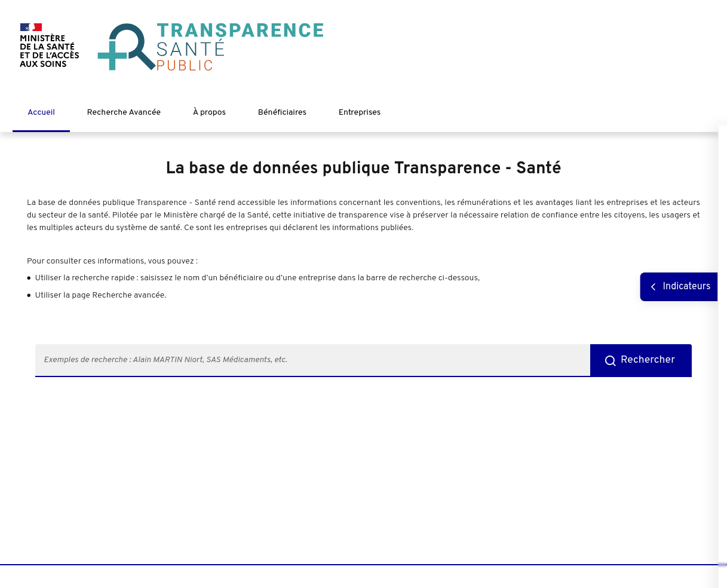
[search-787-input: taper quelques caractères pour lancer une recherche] (313, 361)
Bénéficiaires (282, 113)
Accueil (41, 113)
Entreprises (360, 113)
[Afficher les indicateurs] (679, 287)
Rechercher (648, 360)
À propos (209, 113)
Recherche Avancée (124, 113)
